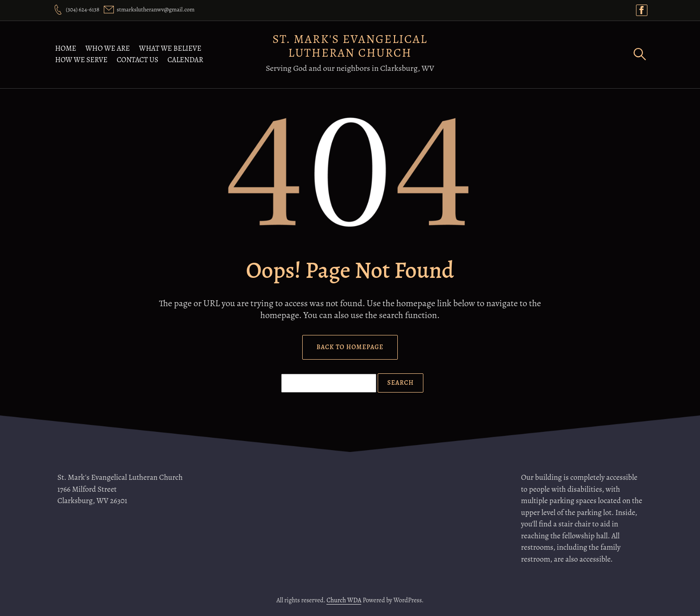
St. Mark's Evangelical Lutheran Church (350, 46)
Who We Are (108, 48)
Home (66, 48)
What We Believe (170, 48)
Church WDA (344, 600)
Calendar (185, 60)
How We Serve (82, 60)
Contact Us (137, 60)
